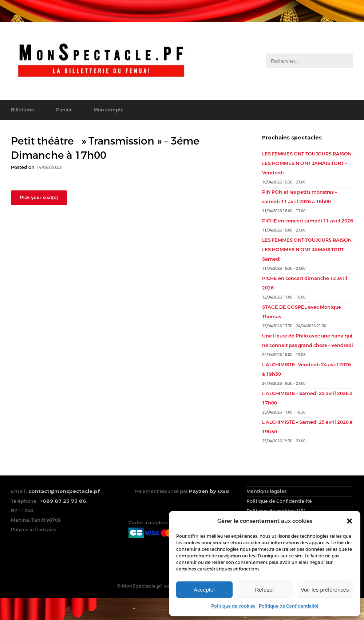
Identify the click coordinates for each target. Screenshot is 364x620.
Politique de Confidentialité (289, 606)
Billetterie (23, 110)
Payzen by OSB (209, 491)
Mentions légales (266, 491)
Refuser (265, 590)
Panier (64, 110)
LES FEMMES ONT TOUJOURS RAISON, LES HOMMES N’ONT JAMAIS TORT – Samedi (307, 250)
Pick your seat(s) (39, 198)
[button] (349, 521)
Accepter (204, 590)
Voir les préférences (325, 590)
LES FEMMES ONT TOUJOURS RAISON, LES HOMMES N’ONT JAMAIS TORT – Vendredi (307, 163)
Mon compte (109, 110)
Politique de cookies (233, 606)
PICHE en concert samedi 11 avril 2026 (308, 221)
